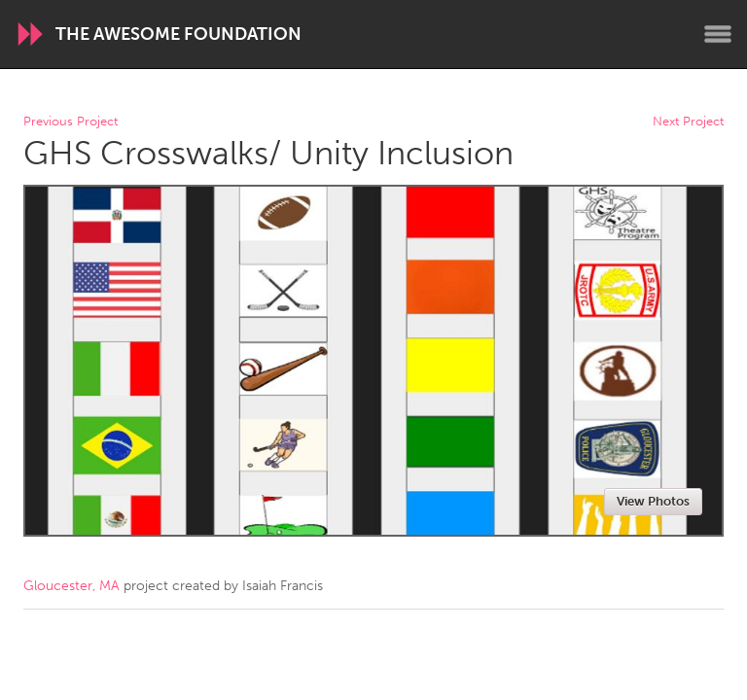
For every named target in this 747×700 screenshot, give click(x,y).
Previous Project (71, 122)
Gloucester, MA (71, 586)
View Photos (653, 501)
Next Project (688, 122)
